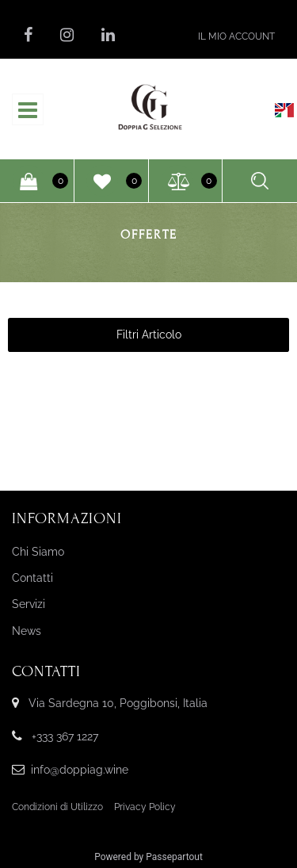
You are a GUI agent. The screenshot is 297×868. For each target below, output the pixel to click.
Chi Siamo (38, 552)
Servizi (29, 604)
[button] (236, 36)
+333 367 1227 (65, 736)
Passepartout (174, 857)
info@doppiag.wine (80, 770)
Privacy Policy (145, 807)
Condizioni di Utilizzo (57, 807)
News (27, 631)
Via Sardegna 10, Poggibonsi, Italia (118, 703)
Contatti (32, 578)
